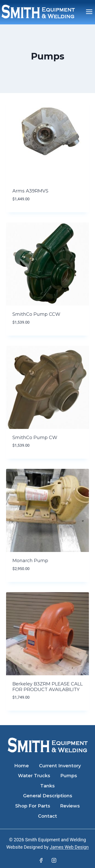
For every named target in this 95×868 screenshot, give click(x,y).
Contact (48, 816)
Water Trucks (34, 776)
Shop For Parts (33, 806)
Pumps (69, 776)
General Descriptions (48, 796)
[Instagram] (54, 860)
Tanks (48, 786)
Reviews (70, 806)
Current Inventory (60, 766)
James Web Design (69, 847)
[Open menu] (89, 12)
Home (22, 766)
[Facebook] (41, 860)
